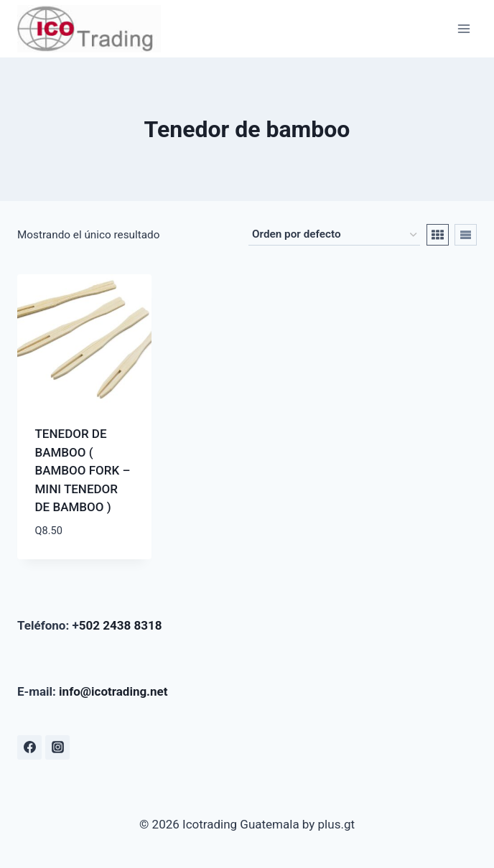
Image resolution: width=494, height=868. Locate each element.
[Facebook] (29, 747)
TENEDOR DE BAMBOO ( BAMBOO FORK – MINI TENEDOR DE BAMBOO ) (83, 470)
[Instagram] (57, 747)
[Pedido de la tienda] (334, 235)
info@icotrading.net (113, 691)
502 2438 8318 (121, 625)
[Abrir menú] (463, 28)
